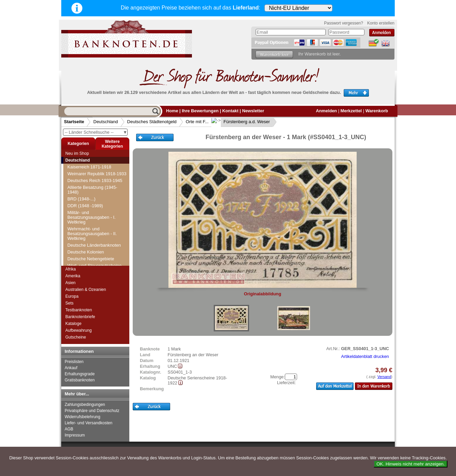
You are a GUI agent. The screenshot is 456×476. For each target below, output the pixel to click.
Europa (72, 296)
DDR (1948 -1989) (85, 206)
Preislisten (74, 362)
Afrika (71, 269)
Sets (69, 303)
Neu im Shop (77, 153)
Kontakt (230, 111)
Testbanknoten (79, 310)
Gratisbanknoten (80, 380)
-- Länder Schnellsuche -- (96, 132)
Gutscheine (76, 337)
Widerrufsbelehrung (83, 417)
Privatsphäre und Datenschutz (92, 411)
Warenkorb (377, 111)
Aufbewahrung (78, 330)
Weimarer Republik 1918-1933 (97, 174)
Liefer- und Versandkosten (88, 423)
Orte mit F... (197, 122)
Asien (70, 283)
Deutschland (105, 122)
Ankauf (71, 368)
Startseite (74, 122)
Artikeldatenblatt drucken (365, 356)
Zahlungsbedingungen (85, 405)
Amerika (73, 276)
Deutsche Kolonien (86, 252)
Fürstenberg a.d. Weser (241, 122)
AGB (69, 429)
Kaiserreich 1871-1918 (89, 167)
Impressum (75, 435)
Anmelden (326, 111)
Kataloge (73, 324)
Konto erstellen (381, 23)
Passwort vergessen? (344, 23)
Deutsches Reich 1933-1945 (95, 180)
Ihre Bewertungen (200, 111)
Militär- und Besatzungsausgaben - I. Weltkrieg (92, 217)
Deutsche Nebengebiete (91, 259)
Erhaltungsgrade (80, 374)
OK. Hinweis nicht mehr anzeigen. (411, 464)
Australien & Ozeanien (86, 290)
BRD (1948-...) (82, 199)
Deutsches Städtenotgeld (152, 122)
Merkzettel (351, 111)
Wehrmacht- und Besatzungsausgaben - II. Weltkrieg (92, 234)
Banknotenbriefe (80, 317)
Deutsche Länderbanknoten (94, 245)
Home (172, 111)
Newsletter (253, 111)
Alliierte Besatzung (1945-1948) (92, 190)
